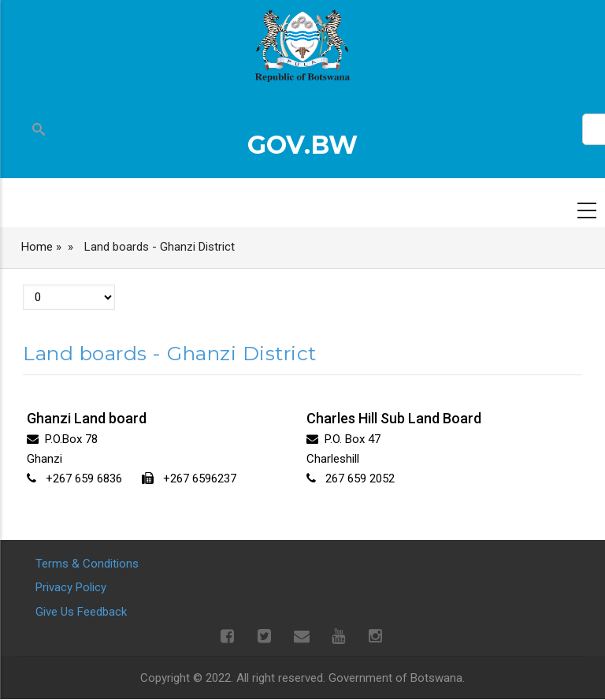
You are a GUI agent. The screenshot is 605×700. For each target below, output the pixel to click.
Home (37, 247)
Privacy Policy (71, 587)
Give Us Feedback (81, 612)
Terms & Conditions (87, 564)
